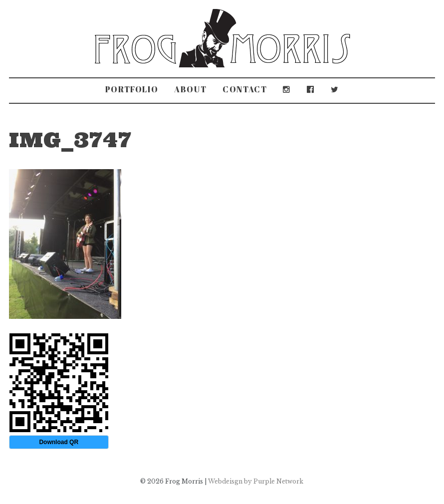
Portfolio (132, 89)
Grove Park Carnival (150, 127)
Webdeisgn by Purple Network (256, 481)
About (190, 89)
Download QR (59, 442)
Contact (245, 89)
